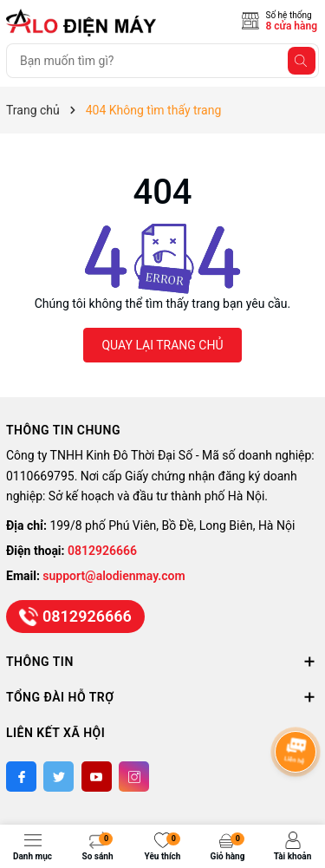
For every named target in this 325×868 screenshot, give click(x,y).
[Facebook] (21, 777)
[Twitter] (58, 777)
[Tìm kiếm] (302, 61)
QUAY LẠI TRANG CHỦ (162, 345)
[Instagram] (134, 777)
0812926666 (102, 551)
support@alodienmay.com (114, 576)
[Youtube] (97, 777)
